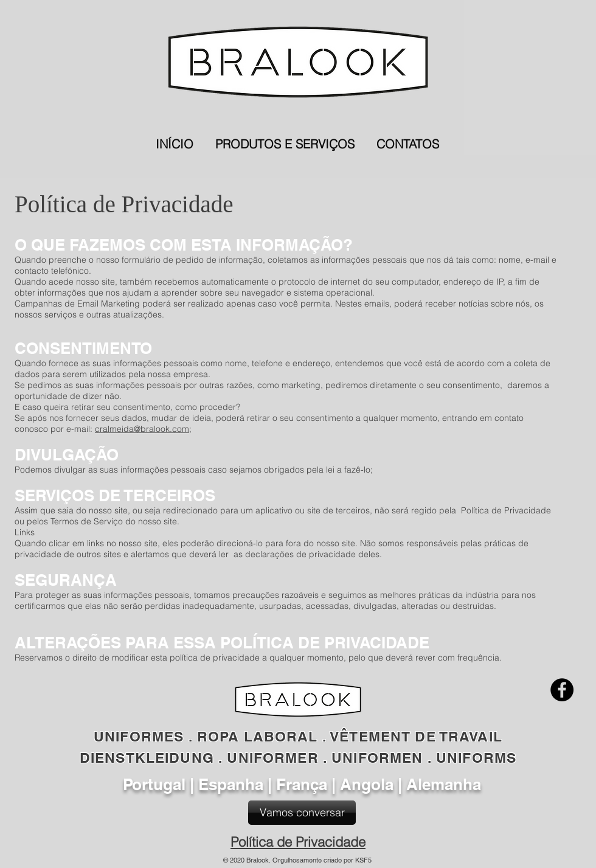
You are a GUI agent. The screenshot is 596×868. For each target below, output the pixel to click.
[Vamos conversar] (302, 813)
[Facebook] (562, 690)
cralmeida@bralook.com (142, 429)
